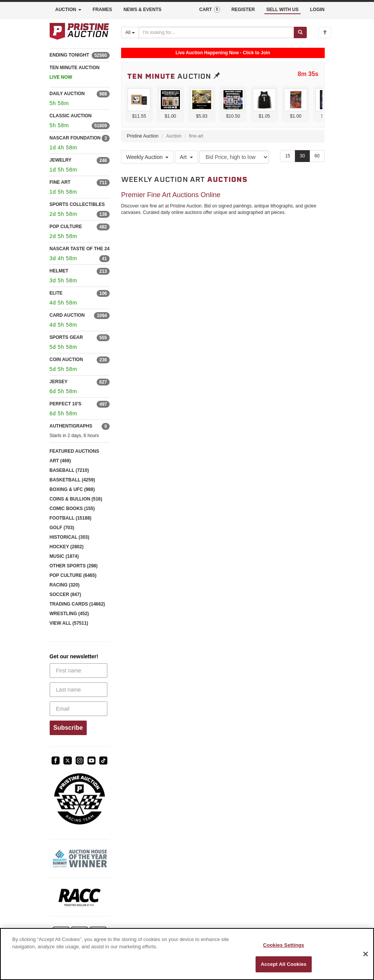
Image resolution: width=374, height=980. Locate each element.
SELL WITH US (282, 10)
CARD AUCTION (67, 315)
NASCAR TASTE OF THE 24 (80, 249)
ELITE (56, 293)
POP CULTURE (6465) (73, 575)
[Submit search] (300, 32)
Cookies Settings (284, 945)
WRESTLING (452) (69, 614)
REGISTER (243, 10)
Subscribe (68, 728)
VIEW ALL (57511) (69, 623)
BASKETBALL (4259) (72, 480)
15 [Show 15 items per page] (287, 156)
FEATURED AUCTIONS (74, 451)
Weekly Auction (147, 157)
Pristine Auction (143, 136)
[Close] (366, 954)
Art (186, 157)
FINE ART (60, 182)
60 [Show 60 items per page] (317, 156)
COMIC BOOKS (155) (72, 509)
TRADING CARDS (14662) (77, 604)
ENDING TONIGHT (70, 55)
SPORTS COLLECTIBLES (77, 204)
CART (209, 10)
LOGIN (317, 10)
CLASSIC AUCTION (71, 116)
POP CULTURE (66, 227)
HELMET (59, 271)
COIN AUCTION (66, 360)
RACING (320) (65, 585)
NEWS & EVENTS (142, 10)
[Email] (79, 709)
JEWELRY (61, 160)
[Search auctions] (216, 32)
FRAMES (103, 10)
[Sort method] (234, 157)
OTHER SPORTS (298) (74, 566)
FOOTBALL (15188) (71, 518)
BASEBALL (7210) (69, 470)
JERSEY (59, 382)
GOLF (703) (62, 528)
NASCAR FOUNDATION (75, 138)
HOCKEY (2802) (67, 547)
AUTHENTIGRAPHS (71, 426)
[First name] (79, 671)
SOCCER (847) (66, 594)
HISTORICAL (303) (70, 537)
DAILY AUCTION (67, 94)
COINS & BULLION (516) (76, 499)
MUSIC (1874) (64, 556)
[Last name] (79, 690)
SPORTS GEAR (66, 337)
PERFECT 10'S (66, 404)
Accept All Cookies (284, 964)
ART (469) (60, 461)
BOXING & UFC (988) (72, 489)
